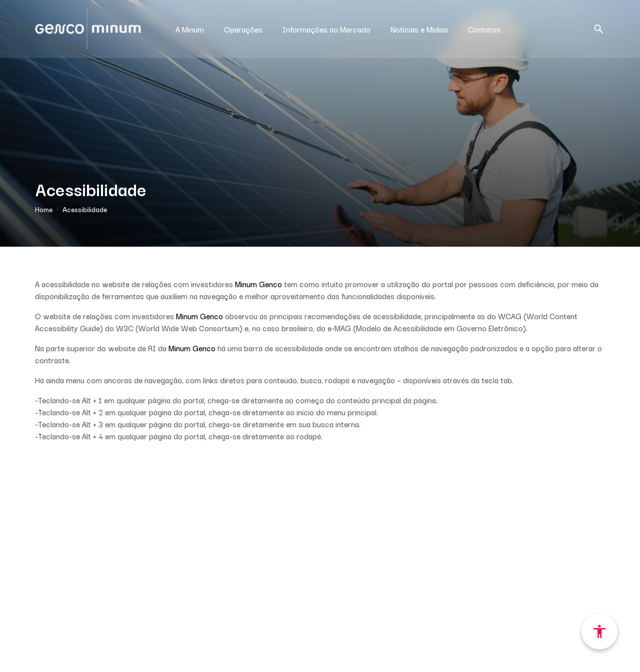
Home (44, 209)
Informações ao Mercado (326, 29)
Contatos (484, 29)
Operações (243, 29)
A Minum (190, 29)
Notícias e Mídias (419, 29)
